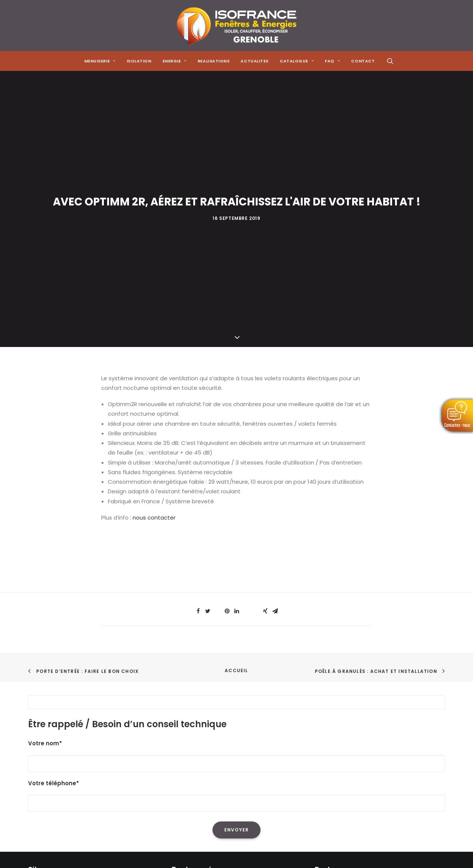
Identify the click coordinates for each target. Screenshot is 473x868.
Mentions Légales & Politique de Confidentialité (93, 806)
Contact (40, 797)
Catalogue (43, 777)
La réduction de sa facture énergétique (226, 729)
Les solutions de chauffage (209, 768)
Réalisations (45, 758)
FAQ (33, 787)
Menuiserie (43, 729)
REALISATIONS (214, 61)
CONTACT (363, 61)
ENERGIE (175, 61)
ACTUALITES (255, 61)
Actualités (42, 768)
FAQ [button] (332, 61)
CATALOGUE (297, 61)
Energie (38, 748)
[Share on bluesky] (256, 436)
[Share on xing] (265, 438)
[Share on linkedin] (236, 438)
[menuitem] (100, 61)
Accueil (236, 498)
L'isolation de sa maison (204, 719)
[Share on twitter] (208, 438)
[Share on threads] (217, 436)
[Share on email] (275, 438)
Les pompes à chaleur (202, 748)
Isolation (139, 61)
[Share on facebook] (198, 438)
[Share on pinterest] (227, 438)
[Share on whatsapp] (246, 436)
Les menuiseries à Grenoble (209, 777)
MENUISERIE (100, 61)
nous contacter (154, 345)
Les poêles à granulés (201, 758)
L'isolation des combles (203, 738)
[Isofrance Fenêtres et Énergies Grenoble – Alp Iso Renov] (236, 25)
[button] (390, 61)
